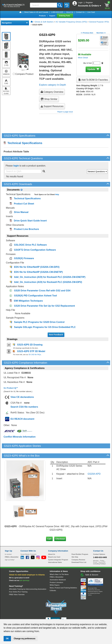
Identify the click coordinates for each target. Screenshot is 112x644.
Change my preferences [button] (25, 639)
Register (89, 3)
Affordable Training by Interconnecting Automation (28, 579)
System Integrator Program (58, 550)
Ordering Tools (65, 16)
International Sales (55, 552)
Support (52, 16)
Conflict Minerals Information (20, 437)
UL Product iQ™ (11, 388)
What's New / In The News (59, 565)
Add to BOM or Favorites (93, 80)
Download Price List (79, 552)
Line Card (91, 12)
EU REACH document (22, 419)
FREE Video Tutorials (17, 585)
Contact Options (99, 544)
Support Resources (52, 106)
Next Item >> (101, 33)
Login (81, 3)
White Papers (55, 575)
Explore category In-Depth (53, 85)
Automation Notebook (58, 570)
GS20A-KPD (94, 464)
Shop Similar (49, 99)
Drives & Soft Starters (44, 22)
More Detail (83, 58)
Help (57, 195)
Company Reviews (78, 550)
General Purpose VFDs (99, 22)
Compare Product (23, 74)
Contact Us (80, 12)
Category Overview (52, 92)
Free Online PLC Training (18, 582)
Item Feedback (56, 335)
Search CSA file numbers (24, 407)
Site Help (75, 547)
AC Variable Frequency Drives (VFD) (71, 22)
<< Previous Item (87, 33)
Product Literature (56, 573)
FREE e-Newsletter (57, 567)
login (16, 166)
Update (91, 69)
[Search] (44, 5)
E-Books (53, 581)
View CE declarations (22, 397)
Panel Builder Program (80, 544)
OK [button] (7, 639)
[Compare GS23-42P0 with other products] (14, 74)
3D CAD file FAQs (35, 355)
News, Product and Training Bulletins (63, 578)
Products (43, 16)
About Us (70, 12)
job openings (25, 571)
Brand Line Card (54, 547)
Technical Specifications (23, 143)
